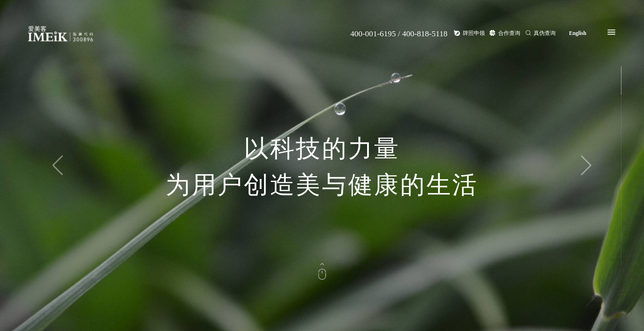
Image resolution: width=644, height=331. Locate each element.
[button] (586, 165)
